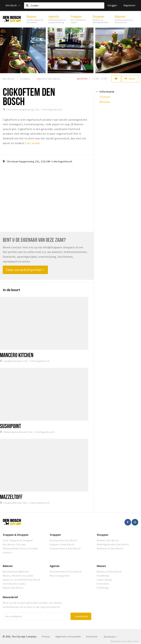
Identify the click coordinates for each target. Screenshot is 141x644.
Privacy (46, 637)
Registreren (129, 5)
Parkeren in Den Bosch (110, 548)
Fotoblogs (103, 588)
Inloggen (112, 5)
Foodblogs (103, 576)
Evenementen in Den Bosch (66, 572)
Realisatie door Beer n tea (124, 641)
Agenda (55, 566)
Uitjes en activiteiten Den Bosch (21, 580)
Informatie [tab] (107, 92)
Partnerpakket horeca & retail (20, 548)
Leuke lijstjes (105, 580)
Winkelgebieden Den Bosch (113, 544)
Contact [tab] (105, 97)
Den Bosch (13, 5)
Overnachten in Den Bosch (65, 548)
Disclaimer (92, 637)
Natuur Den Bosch (13, 588)
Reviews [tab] (105, 102)
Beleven (8, 566)
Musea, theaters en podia (18, 576)
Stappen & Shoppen (16, 535)
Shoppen (103, 535)
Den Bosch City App (14, 544)
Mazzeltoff (11, 497)
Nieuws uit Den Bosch (109, 572)
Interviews (103, 584)
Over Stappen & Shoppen (18, 540)
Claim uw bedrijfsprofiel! (25, 270)
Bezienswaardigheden (16, 572)
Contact (7, 552)
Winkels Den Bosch (108, 540)
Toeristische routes (14, 584)
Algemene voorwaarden (68, 637)
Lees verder (32, 143)
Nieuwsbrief (10, 597)
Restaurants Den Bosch (63, 540)
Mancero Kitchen (17, 355)
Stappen (55, 535)
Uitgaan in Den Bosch (62, 544)
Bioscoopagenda (60, 576)
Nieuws (101, 566)
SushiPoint (10, 426)
